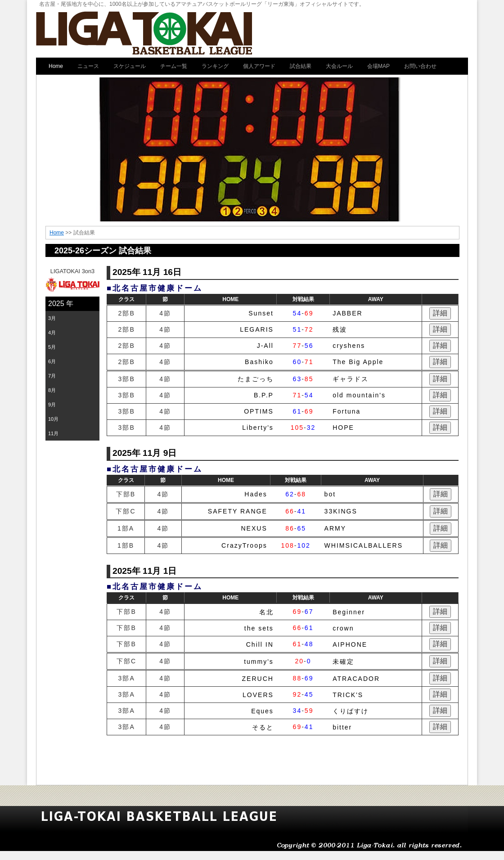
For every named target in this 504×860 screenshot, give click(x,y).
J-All (265, 346)
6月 (52, 361)
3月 (52, 318)
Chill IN (260, 644)
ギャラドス (351, 379)
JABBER (347, 313)
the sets (259, 628)
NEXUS (254, 528)
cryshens (349, 346)
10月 (53, 419)
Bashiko (259, 362)
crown (343, 628)
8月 (52, 390)
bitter (342, 727)
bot (330, 494)
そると (263, 727)
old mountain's (359, 395)
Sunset (261, 313)
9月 (52, 405)
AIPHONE (350, 644)
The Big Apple (358, 362)
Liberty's (258, 428)
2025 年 (61, 304)
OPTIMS (259, 411)
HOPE (343, 428)
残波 (340, 329)
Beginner (349, 612)
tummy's (259, 662)
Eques (262, 711)
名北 (266, 612)
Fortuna (346, 411)
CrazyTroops (244, 545)
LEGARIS (257, 329)
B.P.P (264, 395)
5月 (52, 347)
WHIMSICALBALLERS (364, 545)
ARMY (335, 528)
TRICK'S (348, 695)
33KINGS (341, 511)
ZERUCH (258, 679)
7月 (52, 376)
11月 (53, 433)
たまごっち (256, 379)
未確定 (343, 662)
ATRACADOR (356, 679)
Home (57, 233)
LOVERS (258, 695)
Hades (256, 494)
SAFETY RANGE (238, 511)
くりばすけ (351, 711)
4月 (52, 333)
